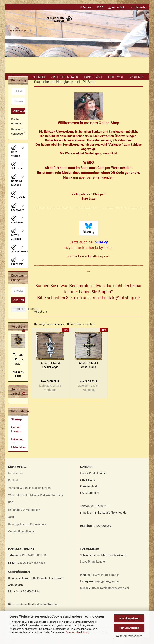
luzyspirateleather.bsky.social (110, 595)
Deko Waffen (18, 77)
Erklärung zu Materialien (18, 450)
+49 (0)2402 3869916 (33, 562)
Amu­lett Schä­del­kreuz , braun (88, 372)
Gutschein (17, 268)
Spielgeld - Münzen (65, 77)
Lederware (116, 77)
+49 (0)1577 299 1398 (31, 570)
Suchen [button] (85, 7)
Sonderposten (20, 256)
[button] (100, 7)
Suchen (19, 307)
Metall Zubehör (16, 241)
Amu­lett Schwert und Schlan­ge (50, 372)
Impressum (15, 480)
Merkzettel (138, 7)
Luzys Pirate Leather (93, 568)
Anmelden (19, 117)
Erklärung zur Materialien (24, 516)
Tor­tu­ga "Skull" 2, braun (18, 366)
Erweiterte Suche (19, 316)
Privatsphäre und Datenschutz (27, 531)
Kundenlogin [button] (117, 7)
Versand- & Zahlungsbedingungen (29, 495)
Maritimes (136, 77)
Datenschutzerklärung (77, 632)
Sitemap (17, 426)
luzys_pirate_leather (107, 588)
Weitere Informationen (129, 636)
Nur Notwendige (129, 628)
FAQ (11, 509)
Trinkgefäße (93, 77)
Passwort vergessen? (18, 138)
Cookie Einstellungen (22, 538)
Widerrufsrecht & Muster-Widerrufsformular (36, 502)
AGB (11, 524)
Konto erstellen (17, 128)
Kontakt (13, 487)
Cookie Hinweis (16, 436)
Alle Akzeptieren (129, 618)
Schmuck (39, 77)
